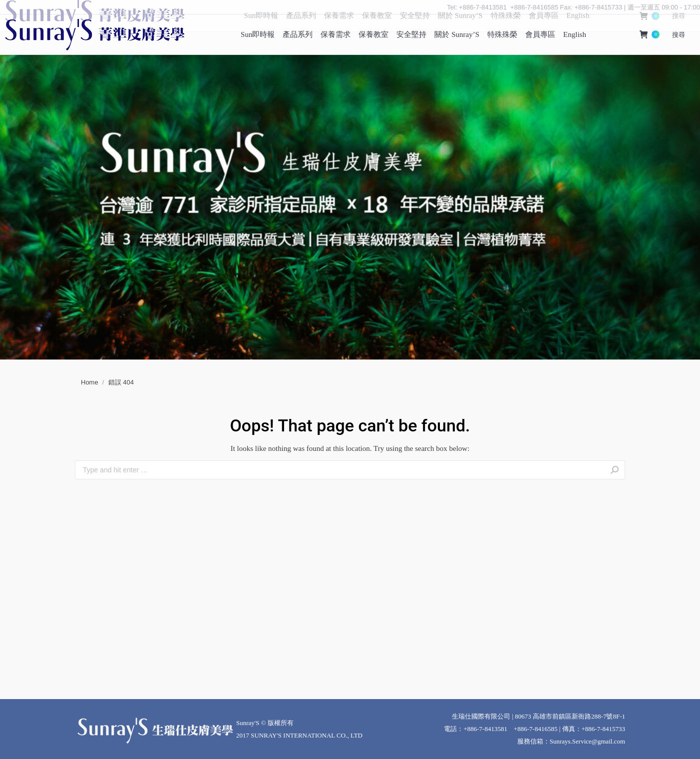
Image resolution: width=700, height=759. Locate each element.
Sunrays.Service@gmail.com (587, 741)
